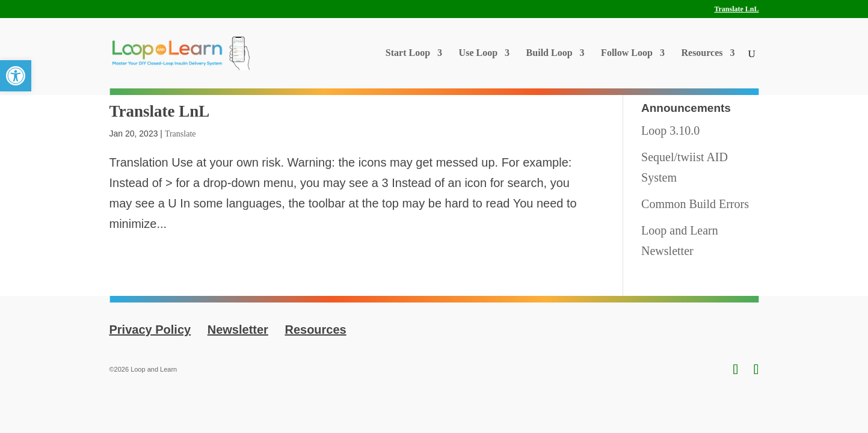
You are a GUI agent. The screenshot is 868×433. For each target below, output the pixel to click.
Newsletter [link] (238, 330)
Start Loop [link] (408, 53)
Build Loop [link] (549, 53)
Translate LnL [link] (736, 9)
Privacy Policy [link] (150, 330)
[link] (16, 76)
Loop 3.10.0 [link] (670, 131)
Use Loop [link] (478, 53)
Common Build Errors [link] (695, 204)
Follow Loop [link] (627, 53)
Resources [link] (702, 53)
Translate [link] (180, 134)
